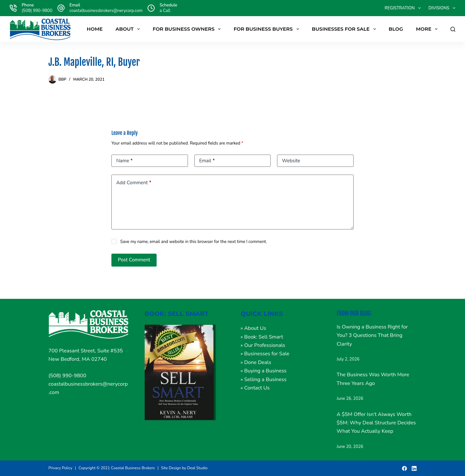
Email (207, 161)
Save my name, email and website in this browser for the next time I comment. (194, 242)
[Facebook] (404, 468)
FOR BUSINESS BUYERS (267, 29)
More (428, 29)
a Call (165, 11)
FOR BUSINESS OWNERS (188, 29)
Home (95, 29)
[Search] (453, 29)
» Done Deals (256, 362)
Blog (396, 29)
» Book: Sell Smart (262, 337)
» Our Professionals (263, 345)
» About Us (253, 328)
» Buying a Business (263, 371)
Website (291, 161)
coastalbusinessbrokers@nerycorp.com (106, 11)
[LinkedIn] (414, 468)
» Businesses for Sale (265, 354)
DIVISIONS (442, 8)
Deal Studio (197, 468)
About (129, 29)
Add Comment (134, 183)
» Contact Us (255, 388)
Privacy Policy (60, 468)
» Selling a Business (263, 380)
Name (124, 161)
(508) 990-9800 (37, 11)
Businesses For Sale (345, 29)
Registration (404, 8)
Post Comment (134, 260)
